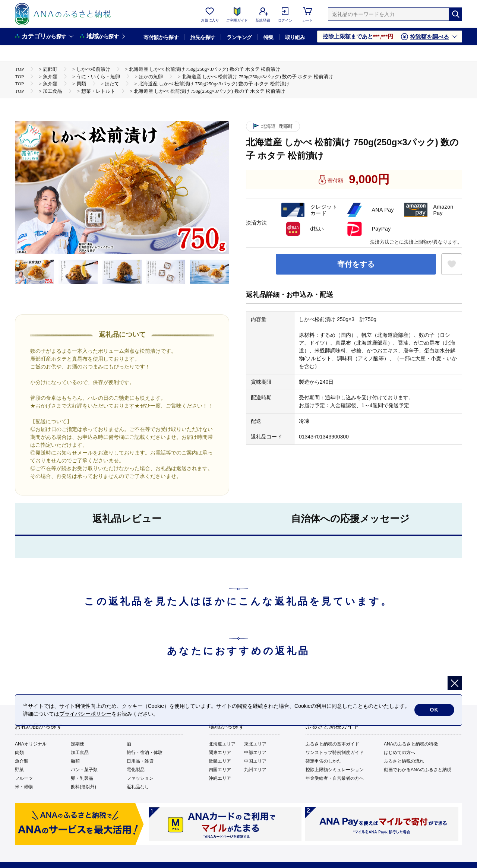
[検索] (455, 14)
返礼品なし (138, 787)
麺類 (75, 761)
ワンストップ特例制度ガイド (335, 753)
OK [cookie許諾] (434, 710)
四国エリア (220, 770)
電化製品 (136, 770)
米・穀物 (24, 787)
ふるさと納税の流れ (404, 761)
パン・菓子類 (84, 770)
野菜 (19, 770)
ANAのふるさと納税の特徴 (411, 744)
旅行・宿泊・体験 (145, 753)
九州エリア (255, 770)
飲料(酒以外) (83, 787)
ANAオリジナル (31, 744)
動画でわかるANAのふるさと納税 (418, 770)
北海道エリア (222, 744)
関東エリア (220, 753)
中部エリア (255, 753)
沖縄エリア (220, 778)
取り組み (295, 37)
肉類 (19, 753)
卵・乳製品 (82, 778)
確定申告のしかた (323, 761)
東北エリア (255, 744)
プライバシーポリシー (85, 714)
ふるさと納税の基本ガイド (332, 744)
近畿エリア (220, 761)
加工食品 (80, 753)
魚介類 (22, 761)
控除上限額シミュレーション (335, 770)
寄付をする (356, 264)
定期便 (78, 744)
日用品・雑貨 (140, 761)
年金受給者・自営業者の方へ (335, 778)
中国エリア (255, 761)
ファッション (140, 778)
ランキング (239, 37)
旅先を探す (203, 37)
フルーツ (24, 778)
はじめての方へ (399, 753)
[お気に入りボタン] (452, 264)
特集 (268, 37)
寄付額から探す (161, 37)
